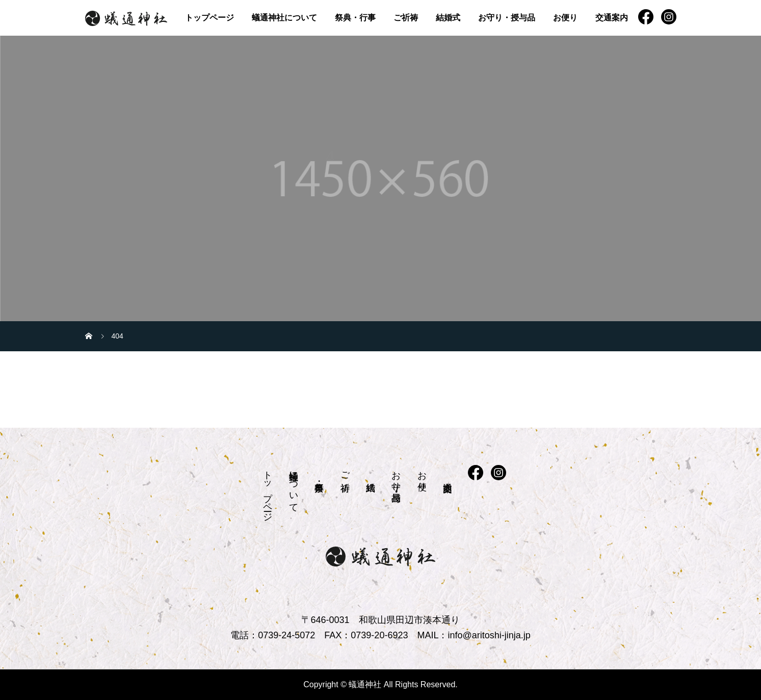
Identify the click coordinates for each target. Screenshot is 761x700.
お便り (565, 18)
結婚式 (448, 18)
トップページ (209, 18)
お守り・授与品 (507, 18)
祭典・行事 (355, 18)
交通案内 (612, 18)
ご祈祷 (406, 18)
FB (646, 17)
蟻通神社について (284, 18)
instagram (669, 17)
